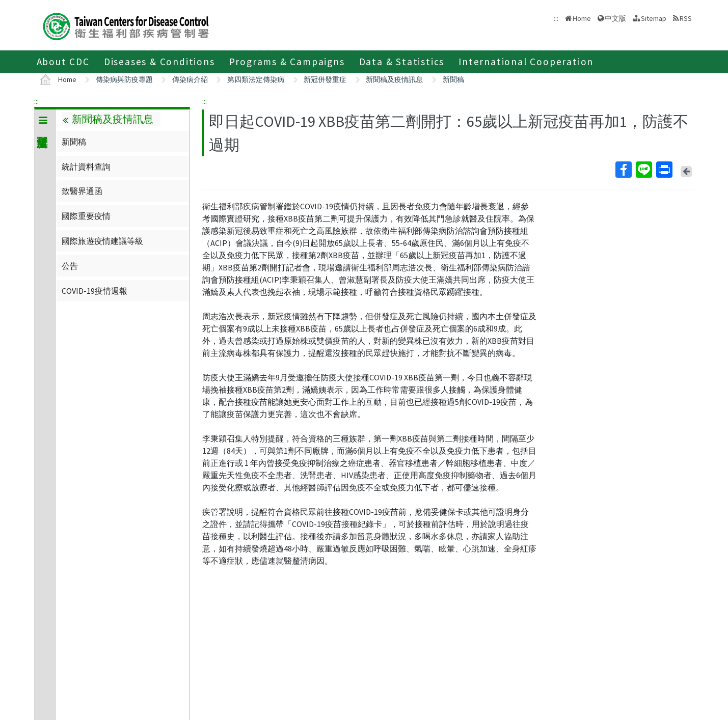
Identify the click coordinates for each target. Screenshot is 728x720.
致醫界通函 (82, 191)
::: (36, 101)
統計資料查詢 (86, 167)
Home (582, 18)
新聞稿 (453, 79)
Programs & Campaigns (287, 62)
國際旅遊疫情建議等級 (102, 241)
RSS (686, 18)
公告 (70, 266)
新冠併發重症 (325, 79)
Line (643, 170)
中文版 (615, 18)
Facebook (623, 170)
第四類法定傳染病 (256, 79)
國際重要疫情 (86, 216)
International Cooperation (526, 62)
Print (664, 170)
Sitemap (654, 18)
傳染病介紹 (190, 79)
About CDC (63, 62)
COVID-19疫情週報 (95, 291)
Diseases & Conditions (159, 62)
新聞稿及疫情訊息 (394, 79)
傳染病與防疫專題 (124, 79)
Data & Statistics (402, 62)
